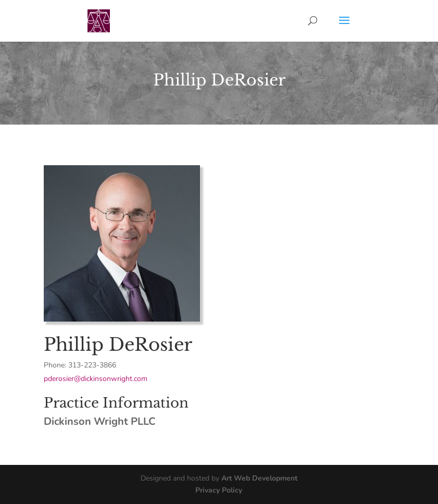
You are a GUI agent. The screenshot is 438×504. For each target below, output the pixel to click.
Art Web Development (259, 478)
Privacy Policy (219, 490)
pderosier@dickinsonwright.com (96, 379)
